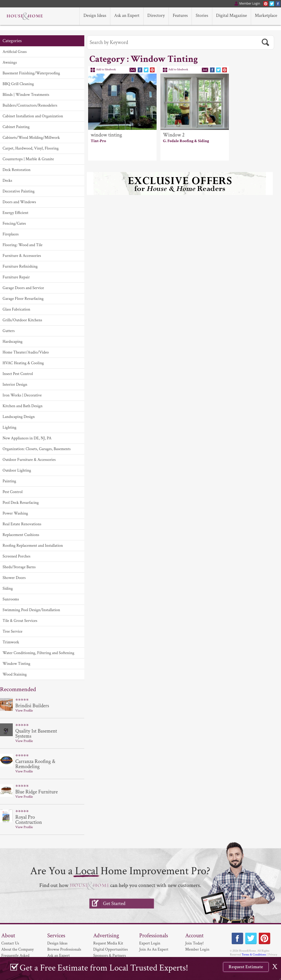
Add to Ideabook (106, 69)
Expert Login (150, 943)
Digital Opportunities (110, 949)
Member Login (197, 949)
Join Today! (194, 943)
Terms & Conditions (254, 955)
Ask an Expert (58, 956)
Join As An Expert (154, 949)
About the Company (17, 949)
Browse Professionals (64, 949)
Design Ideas (57, 943)
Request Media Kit (108, 943)
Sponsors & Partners (110, 956)
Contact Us (10, 943)
